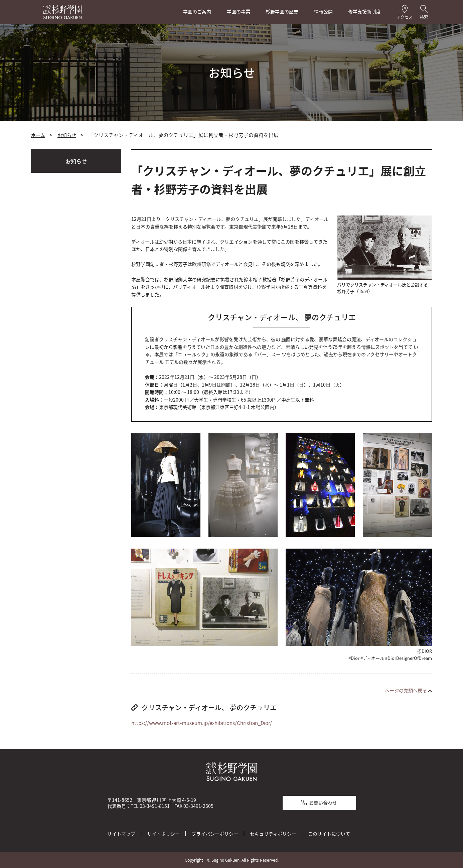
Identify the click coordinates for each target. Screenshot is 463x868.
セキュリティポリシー (273, 833)
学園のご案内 (197, 12)
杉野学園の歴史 (282, 12)
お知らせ (67, 135)
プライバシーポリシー (215, 833)
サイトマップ (121, 833)
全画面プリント (362, 135)
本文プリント (410, 135)
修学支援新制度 (364, 12)
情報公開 (323, 12)
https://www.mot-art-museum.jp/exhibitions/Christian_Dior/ (202, 723)
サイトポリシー (163, 833)
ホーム (38, 135)
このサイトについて (329, 833)
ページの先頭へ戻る (406, 690)
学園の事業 (239, 12)
